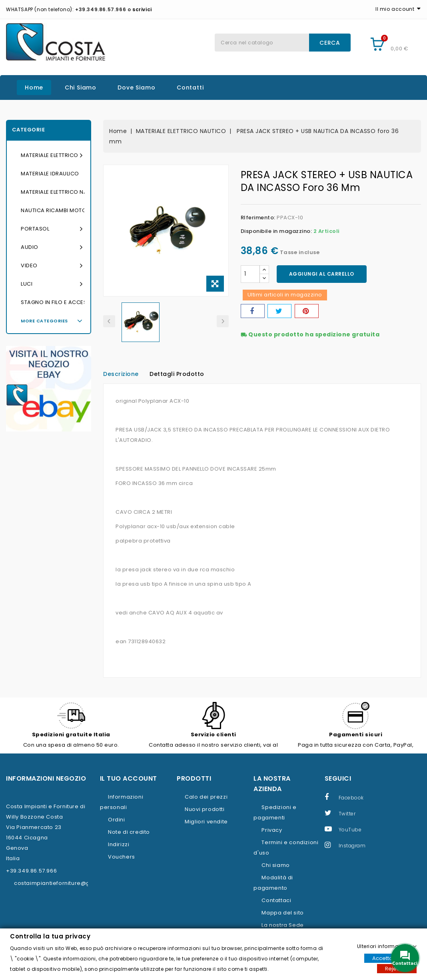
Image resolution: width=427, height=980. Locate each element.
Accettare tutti (390, 958)
